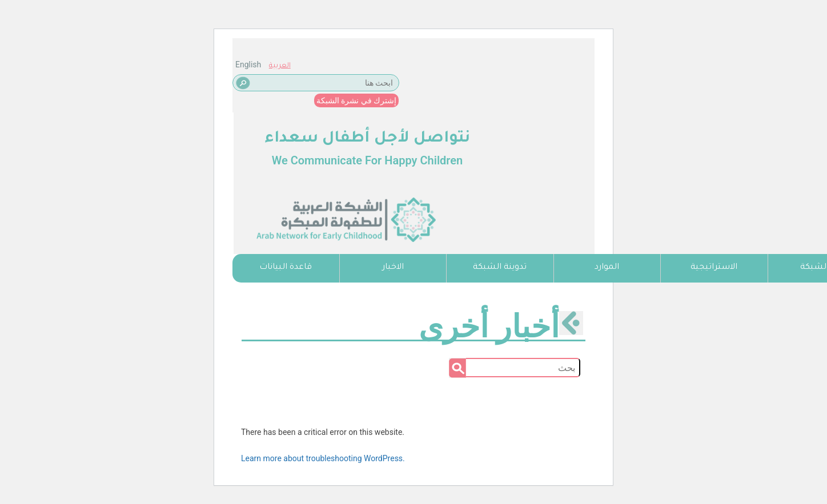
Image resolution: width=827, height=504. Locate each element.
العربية (280, 66)
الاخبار (393, 268)
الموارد (607, 268)
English (248, 64)
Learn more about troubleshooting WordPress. (323, 458)
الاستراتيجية (714, 268)
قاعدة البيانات (286, 268)
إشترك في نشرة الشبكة (356, 100)
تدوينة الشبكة (500, 268)
